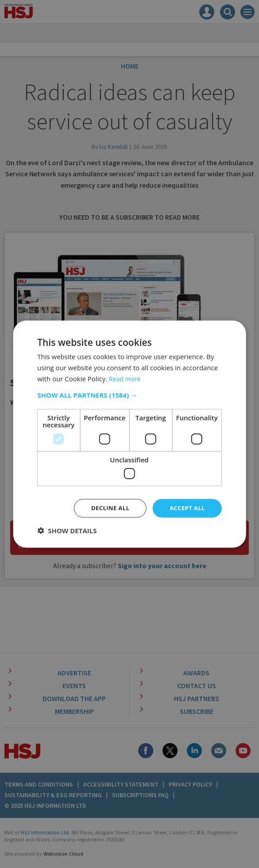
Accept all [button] (186, 508)
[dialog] (129, 434)
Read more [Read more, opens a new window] (126, 378)
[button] (129, 394)
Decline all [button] (106, 508)
